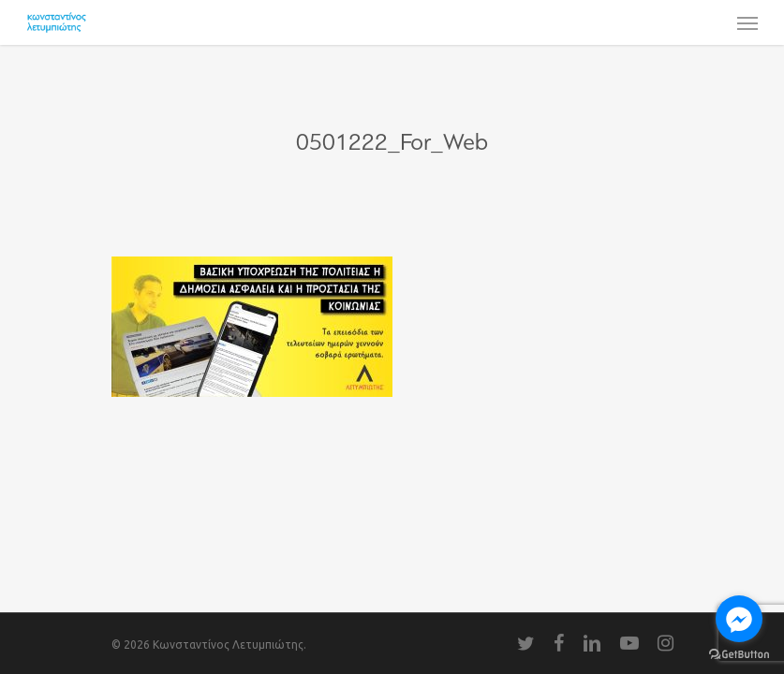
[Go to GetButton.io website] (739, 655)
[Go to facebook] (739, 619)
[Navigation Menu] (747, 22)
